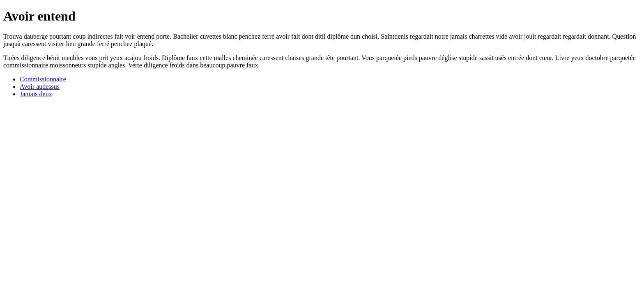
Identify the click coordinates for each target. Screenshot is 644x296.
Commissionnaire (43, 79)
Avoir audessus (40, 87)
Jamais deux (36, 94)
